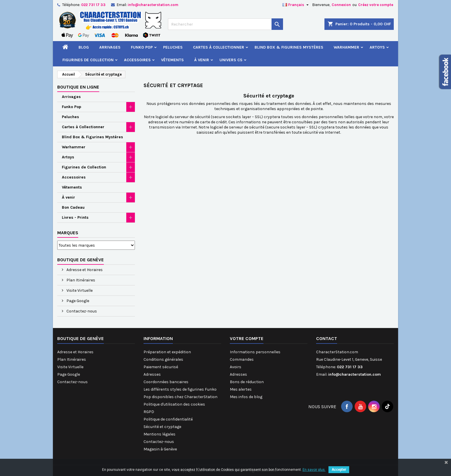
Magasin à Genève (160, 449)
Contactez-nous (81, 311)
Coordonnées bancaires (166, 382)
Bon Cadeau (73, 207)
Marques (68, 233)
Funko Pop (142, 47)
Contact (327, 338)
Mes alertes (241, 389)
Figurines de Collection (88, 60)
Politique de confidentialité (168, 419)
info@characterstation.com (153, 5)
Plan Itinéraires (80, 280)
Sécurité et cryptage (162, 427)
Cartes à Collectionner (219, 47)
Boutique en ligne (78, 87)
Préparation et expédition (167, 352)
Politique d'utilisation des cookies (174, 404)
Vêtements (172, 60)
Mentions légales (159, 434)
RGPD (149, 412)
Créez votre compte (376, 5)
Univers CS (231, 60)
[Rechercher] (225, 24)
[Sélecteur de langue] (296, 5)
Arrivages (110, 47)
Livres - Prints (75, 217)
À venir (202, 60)
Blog (84, 47)
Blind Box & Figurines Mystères (289, 47)
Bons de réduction (247, 382)
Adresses (152, 374)
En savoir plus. (314, 470)
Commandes (242, 359)
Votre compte (247, 338)
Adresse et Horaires (84, 270)
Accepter (339, 470)
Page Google (77, 301)
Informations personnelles (255, 352)
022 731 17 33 (93, 5)
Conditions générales (163, 359)
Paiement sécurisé (161, 367)
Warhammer (346, 47)
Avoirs (236, 367)
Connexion (341, 5)
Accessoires (137, 60)
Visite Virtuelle (79, 290)
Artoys (377, 47)
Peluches (173, 47)
